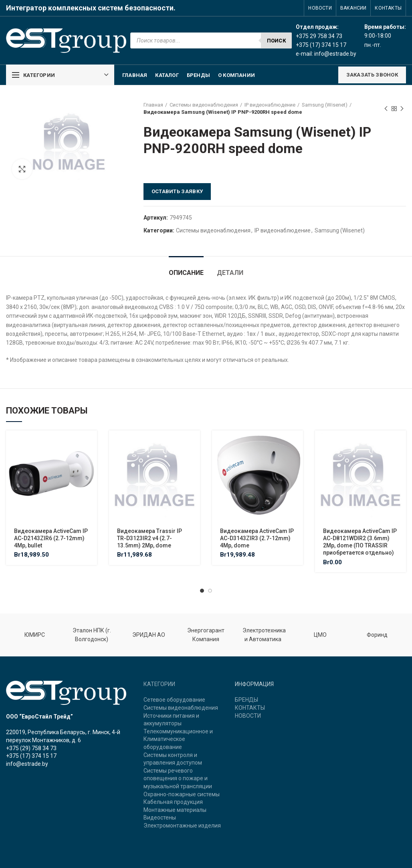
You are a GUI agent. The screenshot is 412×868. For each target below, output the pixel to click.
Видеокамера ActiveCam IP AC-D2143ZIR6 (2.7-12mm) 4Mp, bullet (51, 538)
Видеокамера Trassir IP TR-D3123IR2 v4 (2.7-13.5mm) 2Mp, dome (149, 538)
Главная (153, 105)
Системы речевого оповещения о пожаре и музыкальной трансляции (178, 778)
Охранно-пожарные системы (182, 794)
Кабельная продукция (173, 802)
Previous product (386, 109)
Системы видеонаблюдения (204, 105)
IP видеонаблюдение (270, 105)
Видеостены (160, 818)
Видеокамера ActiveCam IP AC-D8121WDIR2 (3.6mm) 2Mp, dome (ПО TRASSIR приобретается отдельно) (360, 542)
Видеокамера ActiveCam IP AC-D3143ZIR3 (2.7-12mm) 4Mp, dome (257, 538)
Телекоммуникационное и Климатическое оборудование (178, 739)
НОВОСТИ (248, 716)
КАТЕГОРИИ (159, 684)
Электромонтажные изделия (182, 826)
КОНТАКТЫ (250, 708)
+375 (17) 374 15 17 (31, 756)
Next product (402, 109)
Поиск (277, 41)
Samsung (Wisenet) (325, 105)
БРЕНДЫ (246, 700)
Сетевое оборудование (174, 700)
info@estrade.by (335, 54)
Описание (186, 273)
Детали (230, 273)
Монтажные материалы (175, 810)
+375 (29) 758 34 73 (31, 748)
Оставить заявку (177, 191)
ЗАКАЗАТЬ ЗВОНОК (372, 75)
